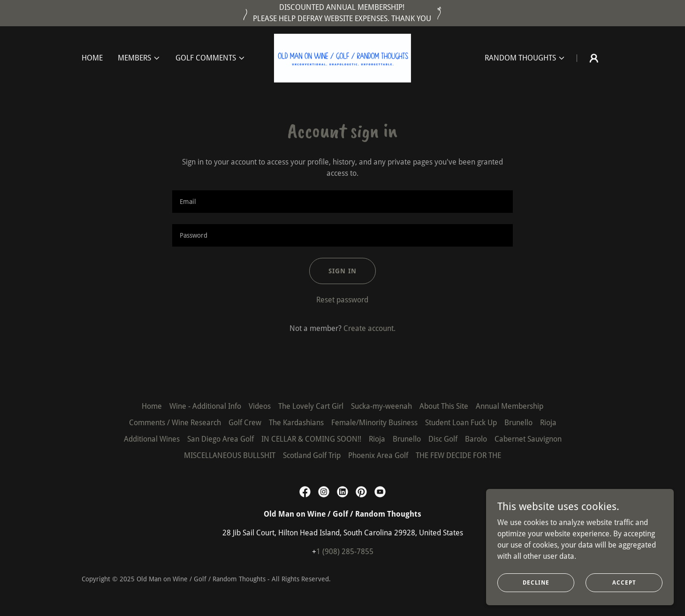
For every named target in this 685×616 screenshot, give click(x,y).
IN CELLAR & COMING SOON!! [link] (311, 439)
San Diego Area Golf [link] (221, 439)
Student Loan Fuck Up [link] (461, 423)
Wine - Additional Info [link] (205, 406)
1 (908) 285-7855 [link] (345, 552)
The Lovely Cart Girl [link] (311, 406)
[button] (139, 58)
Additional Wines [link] (152, 439)
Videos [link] (260, 406)
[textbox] (342, 202)
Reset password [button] (342, 300)
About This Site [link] (444, 406)
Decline (536, 582)
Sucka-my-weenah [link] (381, 406)
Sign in (342, 271)
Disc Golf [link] (443, 439)
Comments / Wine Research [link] (175, 423)
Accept (624, 582)
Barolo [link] (476, 439)
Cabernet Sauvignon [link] (528, 439)
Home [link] (92, 58)
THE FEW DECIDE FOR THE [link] (458, 455)
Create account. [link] (369, 328)
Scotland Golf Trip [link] (312, 455)
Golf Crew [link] (245, 423)
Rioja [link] (548, 423)
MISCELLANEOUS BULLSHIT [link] (230, 455)
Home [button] (152, 406)
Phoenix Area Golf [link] (378, 455)
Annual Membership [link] (510, 406)
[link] (342, 57)
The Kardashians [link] (296, 423)
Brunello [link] (518, 423)
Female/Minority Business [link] (374, 423)
